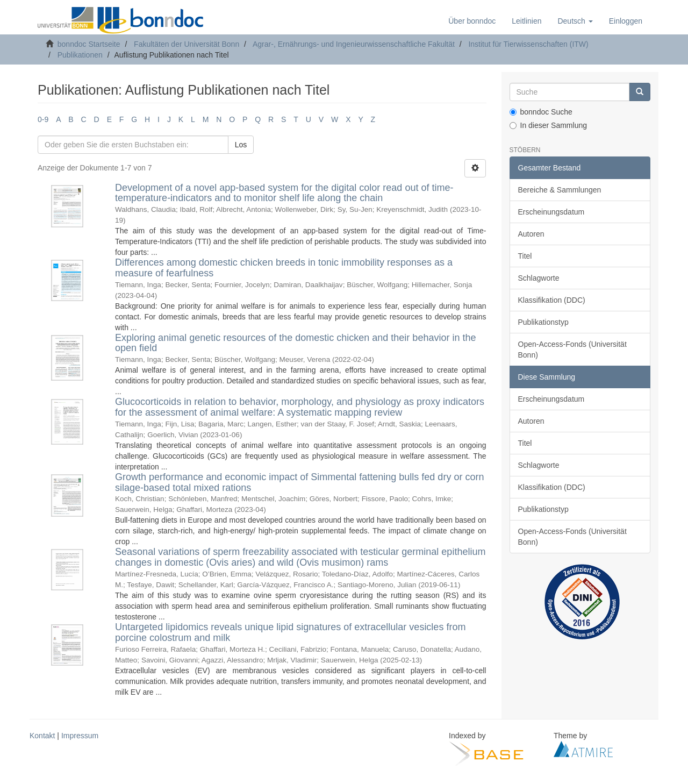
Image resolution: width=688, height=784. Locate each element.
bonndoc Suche (541, 112)
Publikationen (80, 55)
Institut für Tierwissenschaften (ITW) (528, 44)
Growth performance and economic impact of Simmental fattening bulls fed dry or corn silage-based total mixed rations (299, 482)
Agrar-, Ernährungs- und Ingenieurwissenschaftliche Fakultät (354, 44)
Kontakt (42, 736)
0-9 (43, 119)
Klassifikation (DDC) (552, 300)
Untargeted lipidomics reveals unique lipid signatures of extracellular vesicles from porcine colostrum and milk (290, 632)
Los (241, 145)
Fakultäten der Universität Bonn (187, 44)
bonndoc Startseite (89, 44)
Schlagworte (539, 278)
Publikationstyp (543, 322)
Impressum (80, 736)
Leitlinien (526, 21)
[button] (575, 21)
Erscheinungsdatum (551, 212)
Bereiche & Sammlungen (560, 190)
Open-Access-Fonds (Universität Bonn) (572, 350)
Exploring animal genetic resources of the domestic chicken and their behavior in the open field (295, 343)
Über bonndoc (472, 21)
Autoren (531, 234)
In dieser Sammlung (549, 125)
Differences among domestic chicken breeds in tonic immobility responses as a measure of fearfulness (284, 268)
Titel (525, 256)
